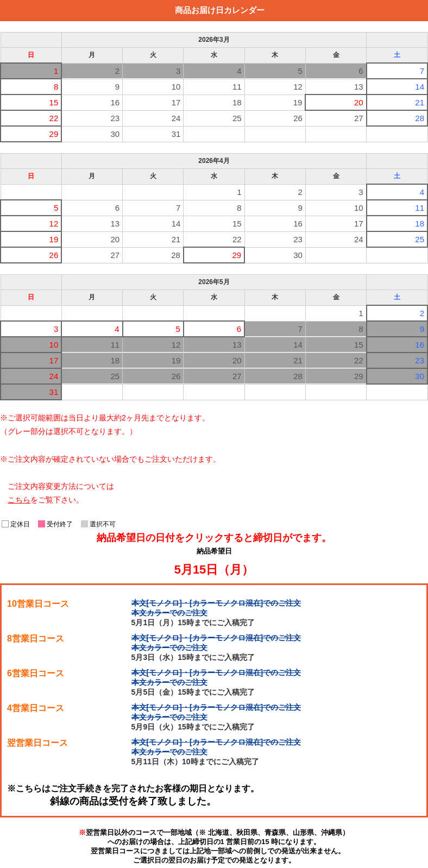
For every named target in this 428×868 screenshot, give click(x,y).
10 (176, 87)
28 (420, 118)
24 (176, 118)
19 (298, 102)
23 (115, 118)
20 (359, 102)
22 (54, 118)
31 (176, 134)
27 (359, 118)
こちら (19, 500)
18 (237, 102)
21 (420, 102)
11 (237, 87)
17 (176, 102)
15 (54, 102)
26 (298, 118)
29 (54, 134)
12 (298, 87)
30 (115, 134)
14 (420, 87)
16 (115, 102)
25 (237, 118)
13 (359, 87)
